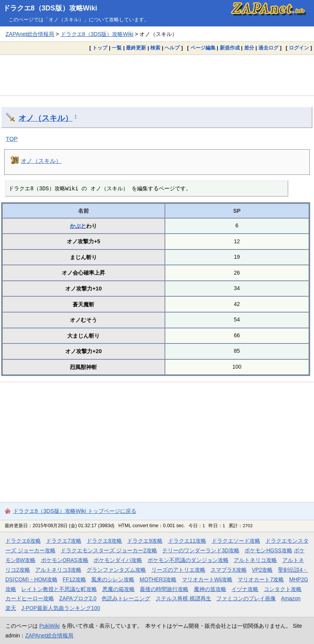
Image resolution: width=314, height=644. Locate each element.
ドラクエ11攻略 (187, 541)
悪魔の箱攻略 (119, 589)
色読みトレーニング (126, 598)
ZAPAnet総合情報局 (30, 34)
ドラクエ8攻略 (104, 541)
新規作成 (230, 48)
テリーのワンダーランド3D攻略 (201, 550)
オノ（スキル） (46, 118)
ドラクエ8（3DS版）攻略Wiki (50, 8)
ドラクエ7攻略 (64, 541)
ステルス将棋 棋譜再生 (183, 598)
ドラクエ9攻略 (145, 541)
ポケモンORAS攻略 (65, 560)
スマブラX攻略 (228, 570)
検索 (155, 48)
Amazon (291, 598)
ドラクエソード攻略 (236, 541)
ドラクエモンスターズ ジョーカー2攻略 (109, 550)
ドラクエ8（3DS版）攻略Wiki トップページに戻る (75, 511)
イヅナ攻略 (245, 589)
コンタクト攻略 (283, 589)
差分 (249, 48)
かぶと (78, 226)
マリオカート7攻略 (261, 579)
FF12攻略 (74, 579)
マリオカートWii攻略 (207, 579)
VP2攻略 (262, 570)
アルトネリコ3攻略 (58, 570)
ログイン (299, 48)
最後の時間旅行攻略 (164, 589)
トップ (100, 48)
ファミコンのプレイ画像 (246, 598)
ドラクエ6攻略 (23, 541)
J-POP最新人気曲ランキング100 (61, 608)
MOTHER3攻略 (158, 579)
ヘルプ (172, 48)
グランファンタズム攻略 (116, 570)
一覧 (117, 48)
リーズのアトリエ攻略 (178, 570)
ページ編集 (203, 48)
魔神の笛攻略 (210, 589)
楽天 (11, 608)
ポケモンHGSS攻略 (268, 550)
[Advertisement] (157, 75)
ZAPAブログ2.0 (78, 598)
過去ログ (268, 48)
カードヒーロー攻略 (30, 598)
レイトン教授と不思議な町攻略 (59, 589)
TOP (12, 139)
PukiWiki (50, 626)
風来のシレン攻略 (113, 579)
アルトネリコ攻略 (255, 560)
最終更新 (136, 48)
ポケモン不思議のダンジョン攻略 (188, 560)
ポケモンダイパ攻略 (118, 560)
